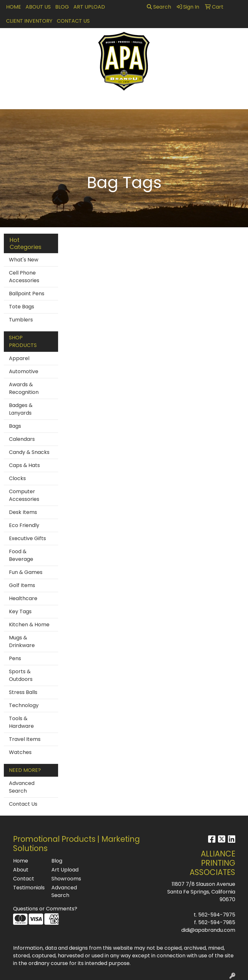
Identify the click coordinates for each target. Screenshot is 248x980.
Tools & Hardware (21, 722)
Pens (15, 658)
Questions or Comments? (45, 909)
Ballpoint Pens (27, 294)
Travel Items (25, 739)
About (21, 870)
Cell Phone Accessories (24, 277)
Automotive (24, 371)
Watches (20, 752)
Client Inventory (29, 21)
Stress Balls (23, 692)
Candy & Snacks (29, 452)
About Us (38, 7)
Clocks (17, 478)
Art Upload (89, 7)
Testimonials (28, 888)
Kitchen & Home (29, 625)
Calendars (22, 439)
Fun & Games (26, 572)
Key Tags (20, 611)
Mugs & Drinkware (22, 641)
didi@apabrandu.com (208, 930)
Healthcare (23, 598)
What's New (24, 260)
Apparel (19, 358)
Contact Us (73, 21)
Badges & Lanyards (21, 409)
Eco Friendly (24, 525)
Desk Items (23, 512)
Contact (24, 879)
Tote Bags (22, 307)
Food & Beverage (21, 555)
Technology (24, 705)
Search (159, 7)
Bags (15, 426)
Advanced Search (22, 787)
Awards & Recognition (24, 388)
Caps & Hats (24, 465)
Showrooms (66, 879)
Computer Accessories (24, 495)
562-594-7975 (217, 915)
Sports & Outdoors (21, 675)
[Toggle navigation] (10, 102)
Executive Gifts (27, 538)
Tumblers (21, 320)
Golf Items (22, 585)
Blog (62, 7)
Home (14, 7)
